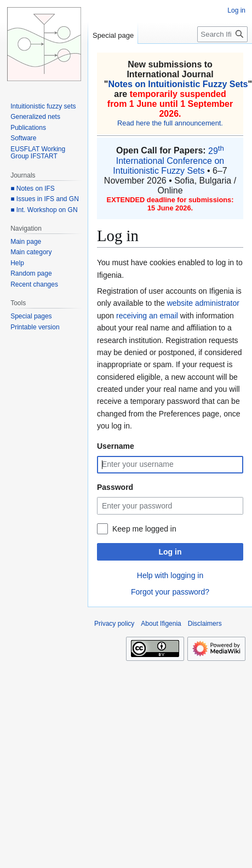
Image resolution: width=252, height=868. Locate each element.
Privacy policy (114, 624)
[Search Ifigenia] (222, 34)
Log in (170, 552)
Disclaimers (205, 624)
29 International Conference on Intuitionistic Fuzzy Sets (168, 161)
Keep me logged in (144, 529)
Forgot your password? (170, 592)
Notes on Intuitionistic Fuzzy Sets (178, 84)
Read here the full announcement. (170, 123)
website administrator (203, 303)
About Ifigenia (161, 624)
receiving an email (147, 316)
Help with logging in (170, 575)
